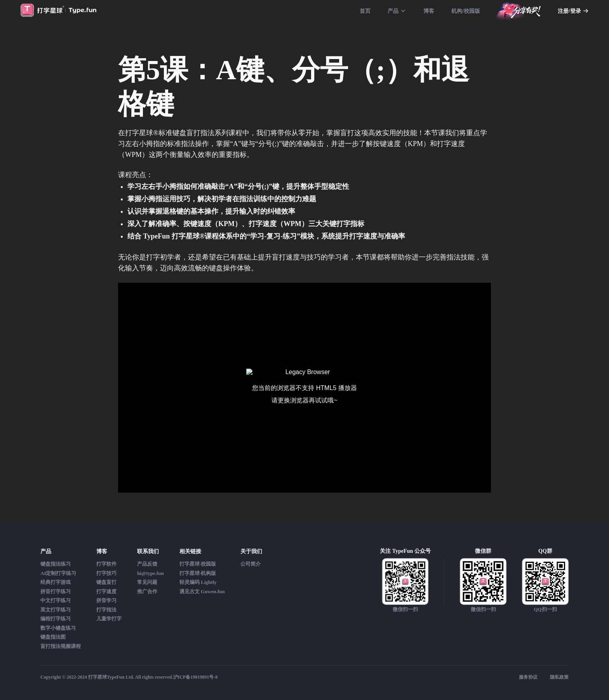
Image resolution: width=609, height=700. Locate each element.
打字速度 (106, 591)
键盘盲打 (106, 582)
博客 (429, 11)
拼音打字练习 (56, 591)
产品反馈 (147, 564)
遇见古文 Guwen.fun (202, 591)
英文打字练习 (56, 610)
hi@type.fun (151, 573)
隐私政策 (559, 677)
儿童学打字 (109, 619)
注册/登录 (573, 11)
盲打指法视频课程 (61, 646)
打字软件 (106, 564)
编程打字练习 (56, 619)
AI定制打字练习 (58, 573)
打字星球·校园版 (198, 564)
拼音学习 (106, 600)
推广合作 (147, 591)
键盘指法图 (53, 637)
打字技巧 (106, 573)
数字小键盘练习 (58, 628)
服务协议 (528, 677)
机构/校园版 (466, 11)
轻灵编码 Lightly (198, 582)
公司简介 (251, 564)
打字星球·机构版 (198, 573)
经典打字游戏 (56, 582)
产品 (397, 11)
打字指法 (106, 610)
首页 (365, 11)
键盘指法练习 (56, 564)
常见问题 (147, 582)
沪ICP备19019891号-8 (196, 677)
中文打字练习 (56, 600)
